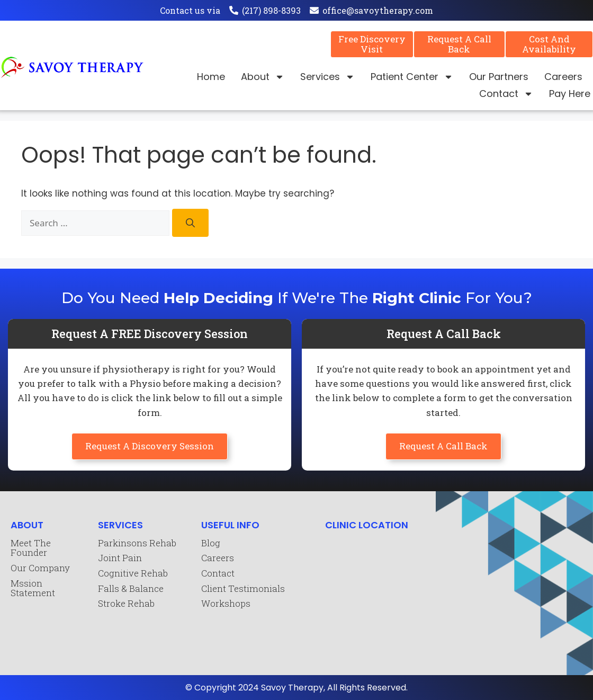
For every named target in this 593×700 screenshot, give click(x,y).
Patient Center (412, 77)
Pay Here (570, 94)
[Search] (190, 223)
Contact (506, 94)
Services (327, 77)
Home (211, 77)
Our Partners (499, 77)
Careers (563, 77)
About (263, 77)
